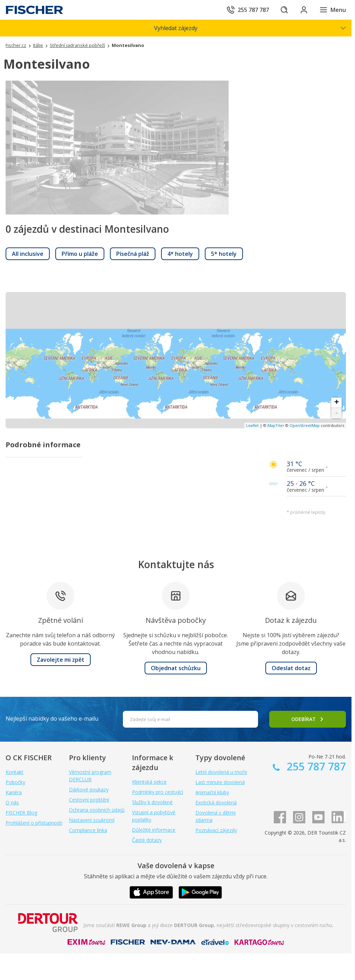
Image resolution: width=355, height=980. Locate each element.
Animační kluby (212, 792)
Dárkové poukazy (89, 790)
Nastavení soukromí (92, 820)
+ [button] (337, 403)
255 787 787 (315, 766)
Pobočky (15, 782)
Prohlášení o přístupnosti (34, 823)
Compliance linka (88, 830)
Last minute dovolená (220, 782)
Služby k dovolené (152, 802)
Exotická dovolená (216, 802)
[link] (28, 254)
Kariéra (14, 792)
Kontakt (15, 772)
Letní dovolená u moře (221, 772)
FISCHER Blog (21, 813)
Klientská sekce (149, 782)
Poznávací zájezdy (216, 830)
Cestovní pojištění (89, 800)
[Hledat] (284, 10)
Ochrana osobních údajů (97, 810)
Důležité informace (154, 830)
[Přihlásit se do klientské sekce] (304, 10)
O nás (12, 802)
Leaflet (252, 425)
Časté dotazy (147, 840)
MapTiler (276, 425)
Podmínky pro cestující (158, 792)
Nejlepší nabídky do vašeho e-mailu (52, 719)
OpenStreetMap (305, 425)
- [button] (337, 413)
